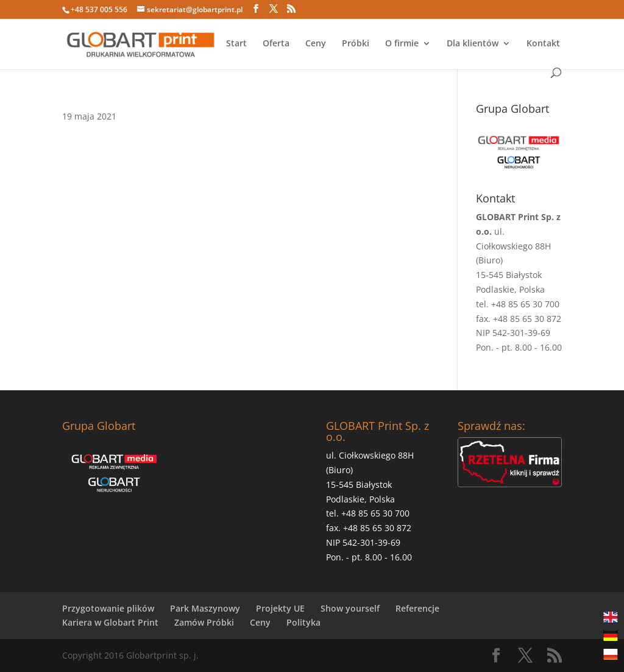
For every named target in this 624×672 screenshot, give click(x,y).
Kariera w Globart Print (110, 622)
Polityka (303, 622)
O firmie (402, 44)
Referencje (417, 608)
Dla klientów (473, 44)
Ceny (316, 44)
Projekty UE (280, 608)
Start (236, 44)
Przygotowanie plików (108, 608)
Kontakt (543, 44)
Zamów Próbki (204, 622)
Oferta (276, 44)
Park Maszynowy (205, 608)
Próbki (356, 44)
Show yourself (350, 608)
